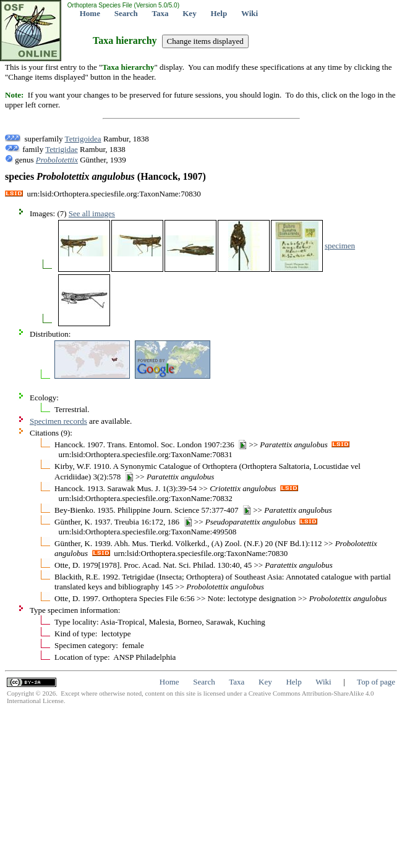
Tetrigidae (62, 149)
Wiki (250, 13)
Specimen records (58, 421)
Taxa (160, 13)
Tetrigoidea (83, 139)
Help (219, 13)
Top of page (376, 682)
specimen (340, 246)
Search (126, 13)
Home (90, 13)
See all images (92, 213)
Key (189, 13)
